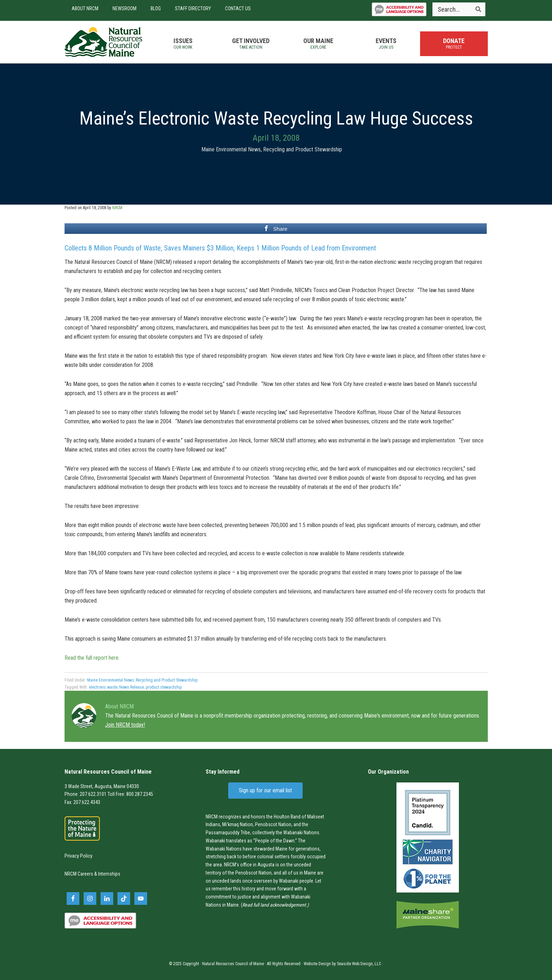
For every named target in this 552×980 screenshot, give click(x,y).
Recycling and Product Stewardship (303, 149)
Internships (109, 874)
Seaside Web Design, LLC (359, 964)
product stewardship (164, 687)
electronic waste (103, 687)
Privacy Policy (78, 856)
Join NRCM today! (125, 725)
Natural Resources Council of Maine (103, 42)
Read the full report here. (92, 658)
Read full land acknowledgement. (275, 905)
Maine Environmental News (231, 149)
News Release (132, 687)
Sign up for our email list (265, 790)
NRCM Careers (79, 874)
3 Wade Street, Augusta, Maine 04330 (102, 786)
